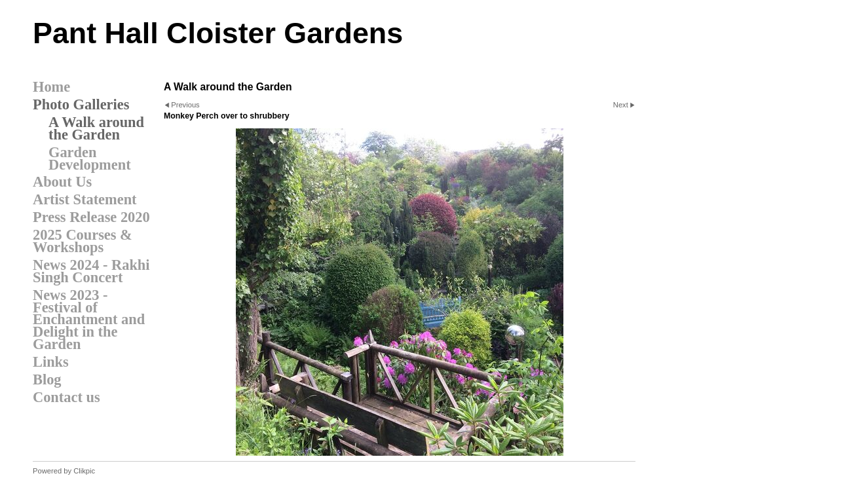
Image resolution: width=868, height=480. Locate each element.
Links (51, 362)
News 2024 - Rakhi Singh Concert (91, 271)
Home (51, 87)
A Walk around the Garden (96, 128)
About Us (62, 182)
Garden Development (90, 158)
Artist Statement (85, 199)
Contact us (66, 397)
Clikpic (84, 471)
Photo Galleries (81, 104)
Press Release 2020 (91, 217)
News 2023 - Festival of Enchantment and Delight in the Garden (89, 320)
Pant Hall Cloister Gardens (218, 33)
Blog (47, 379)
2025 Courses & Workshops (83, 241)
